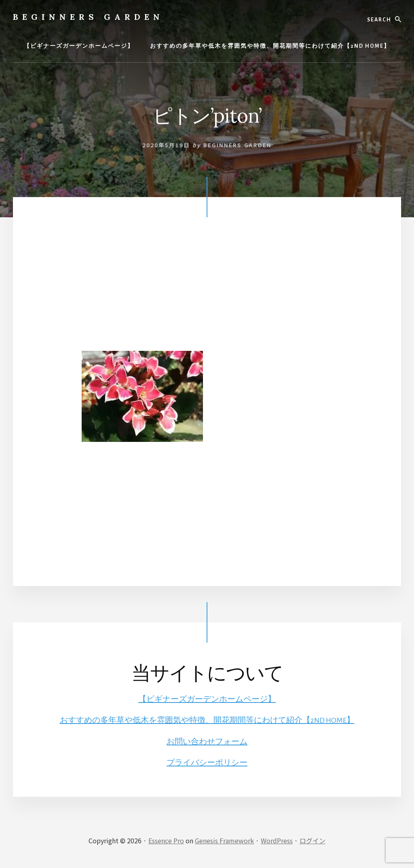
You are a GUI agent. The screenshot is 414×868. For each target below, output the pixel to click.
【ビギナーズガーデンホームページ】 (207, 699)
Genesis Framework (224, 840)
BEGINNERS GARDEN (88, 17)
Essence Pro (166, 840)
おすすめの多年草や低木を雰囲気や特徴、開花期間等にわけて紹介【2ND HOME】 (207, 720)
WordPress (277, 840)
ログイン (313, 840)
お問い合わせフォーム (207, 742)
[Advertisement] (207, 294)
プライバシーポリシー (207, 763)
